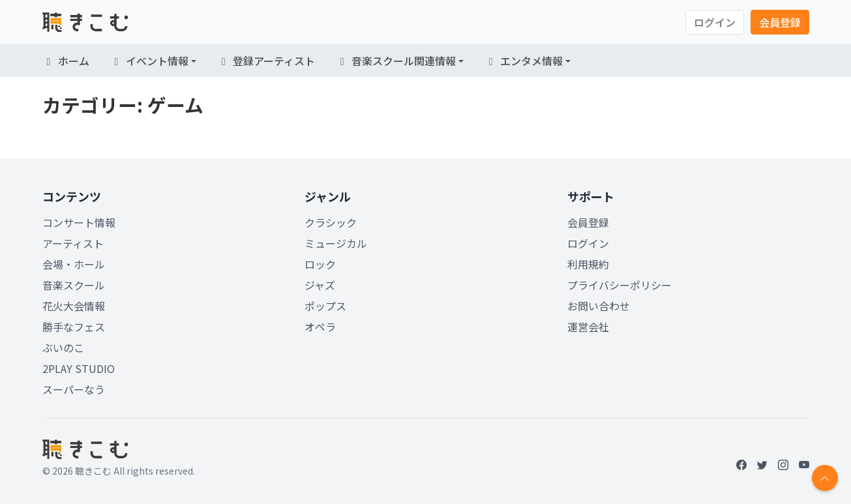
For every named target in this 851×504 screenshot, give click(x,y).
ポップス (325, 306)
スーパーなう (74, 389)
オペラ (320, 327)
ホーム (66, 61)
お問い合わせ (599, 306)
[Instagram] (783, 464)
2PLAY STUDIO (79, 368)
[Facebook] (741, 464)
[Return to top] (825, 478)
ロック (320, 264)
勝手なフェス (74, 327)
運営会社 (588, 327)
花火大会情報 (74, 306)
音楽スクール (74, 285)
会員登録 (780, 22)
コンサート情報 (79, 222)
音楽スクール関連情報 (396, 61)
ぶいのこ (63, 348)
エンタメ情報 (524, 61)
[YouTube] (804, 464)
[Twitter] (762, 464)
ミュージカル (336, 243)
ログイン (715, 22)
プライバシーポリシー (620, 285)
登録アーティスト (266, 61)
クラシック (331, 222)
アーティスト (73, 243)
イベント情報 (149, 61)
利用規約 (588, 264)
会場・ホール (74, 264)
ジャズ (320, 285)
